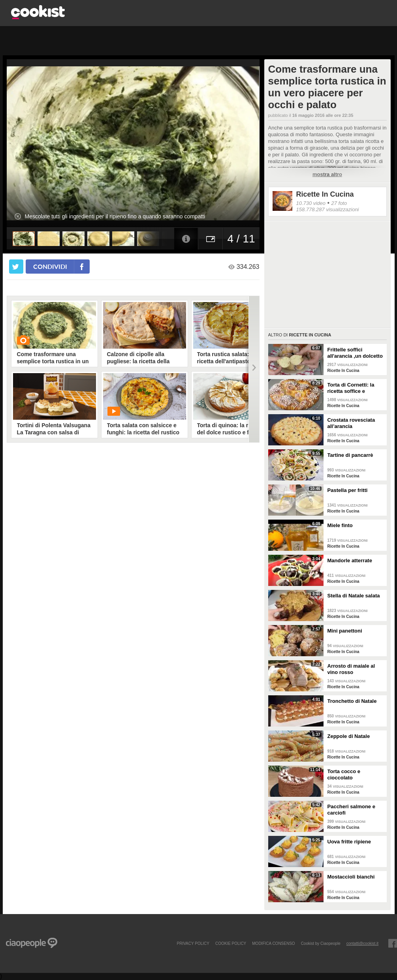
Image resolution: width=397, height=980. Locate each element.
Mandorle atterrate (350, 560)
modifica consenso (273, 943)
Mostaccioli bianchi (351, 877)
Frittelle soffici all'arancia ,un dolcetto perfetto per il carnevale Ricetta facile (356, 353)
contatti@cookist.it (362, 943)
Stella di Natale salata (354, 596)
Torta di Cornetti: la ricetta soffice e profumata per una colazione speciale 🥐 (354, 388)
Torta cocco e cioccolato (344, 774)
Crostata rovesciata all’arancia (351, 423)
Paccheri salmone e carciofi (351, 810)
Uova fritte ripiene (349, 842)
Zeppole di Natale (349, 736)
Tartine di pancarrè (350, 455)
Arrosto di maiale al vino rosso (351, 669)
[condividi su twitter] (16, 267)
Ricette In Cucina (325, 194)
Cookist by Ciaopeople (321, 943)
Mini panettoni (345, 631)
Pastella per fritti (348, 490)
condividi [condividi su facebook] (50, 266)
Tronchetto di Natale (352, 701)
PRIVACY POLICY (193, 943)
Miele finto (340, 525)
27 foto (339, 203)
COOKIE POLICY (231, 943)
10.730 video (311, 203)
